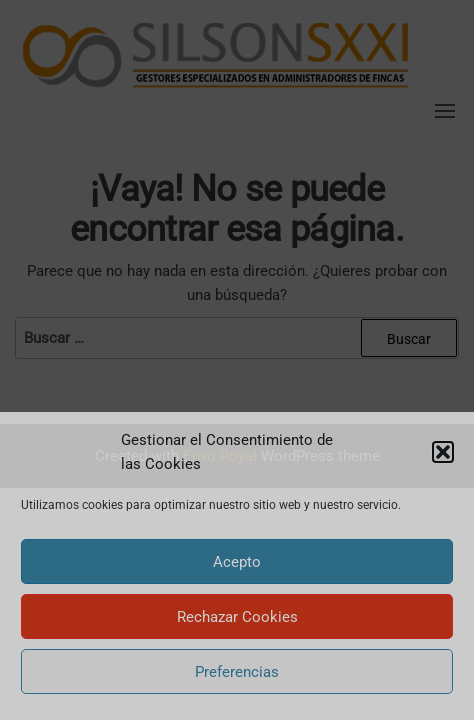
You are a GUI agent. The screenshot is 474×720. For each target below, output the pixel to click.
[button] (443, 452)
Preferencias (237, 672)
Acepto (237, 562)
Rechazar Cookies (237, 617)
